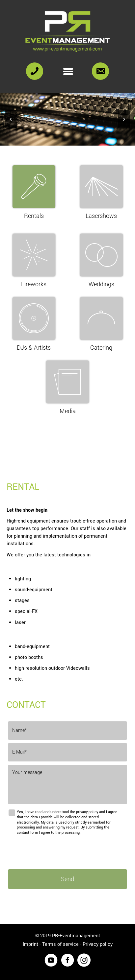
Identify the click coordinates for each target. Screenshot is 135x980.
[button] (11, 119)
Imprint (30, 944)
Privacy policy (98, 944)
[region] (67, 119)
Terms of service (60, 944)
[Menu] (68, 71)
